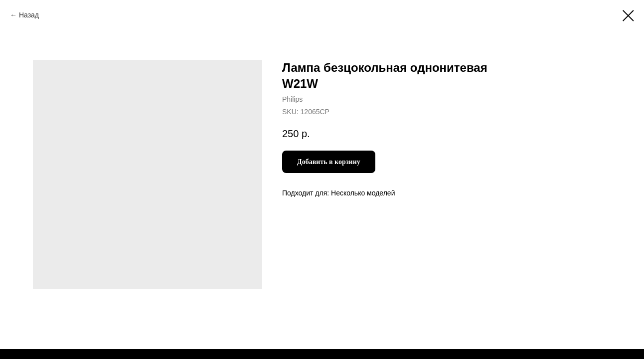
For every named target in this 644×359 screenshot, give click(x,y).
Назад (29, 15)
